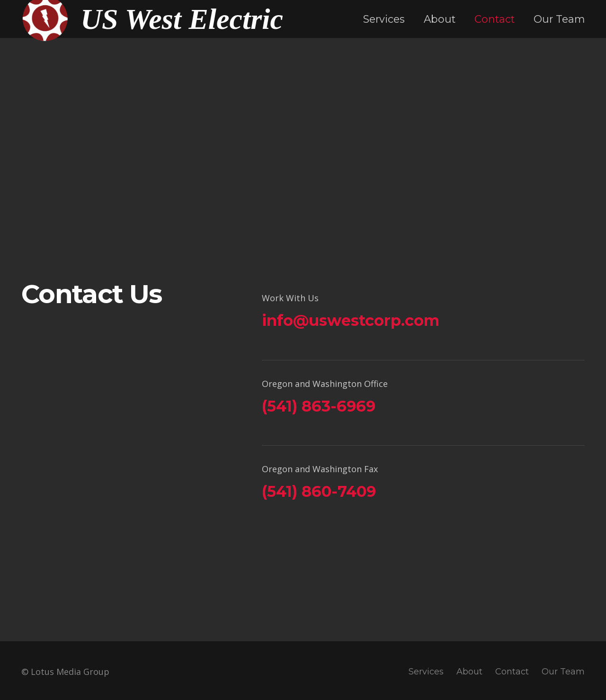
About (469, 672)
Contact (512, 672)
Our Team (563, 672)
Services (426, 672)
